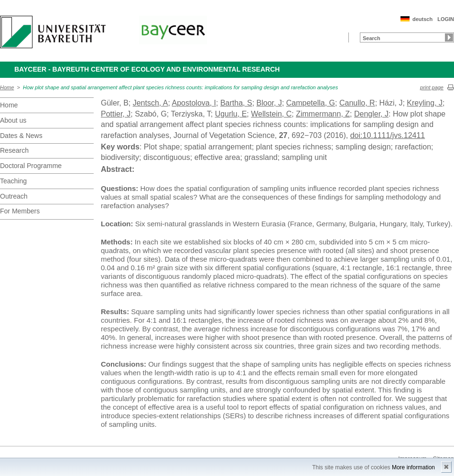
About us (13, 120)
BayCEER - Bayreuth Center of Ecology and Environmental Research (147, 69)
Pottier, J (116, 114)
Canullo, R (357, 103)
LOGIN (446, 19)
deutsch (422, 19)
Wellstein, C (271, 114)
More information (413, 467)
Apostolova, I (194, 103)
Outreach (14, 196)
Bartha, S (236, 103)
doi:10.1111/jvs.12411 (388, 135)
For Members (20, 211)
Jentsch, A (151, 103)
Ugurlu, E (231, 114)
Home (7, 87)
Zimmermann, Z (323, 114)
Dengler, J (371, 114)
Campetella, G (311, 103)
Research (14, 150)
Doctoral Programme (31, 166)
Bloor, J (269, 103)
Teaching (13, 181)
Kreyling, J (425, 103)
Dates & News (21, 136)
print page (432, 87)
